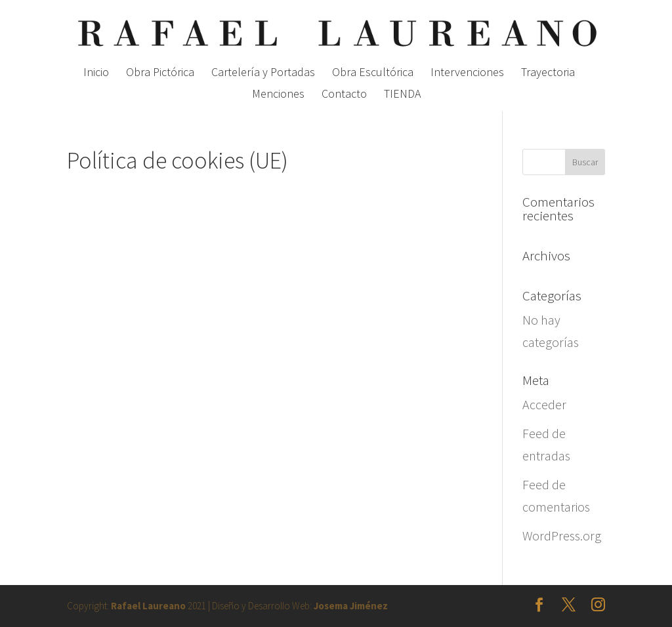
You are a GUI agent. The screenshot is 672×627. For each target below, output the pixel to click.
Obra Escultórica (373, 73)
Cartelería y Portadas (263, 73)
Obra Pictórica (160, 73)
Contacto (344, 95)
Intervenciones (467, 73)
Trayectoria (548, 73)
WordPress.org (562, 536)
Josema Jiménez (351, 606)
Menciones (278, 95)
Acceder (544, 404)
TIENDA (402, 95)
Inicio (96, 73)
